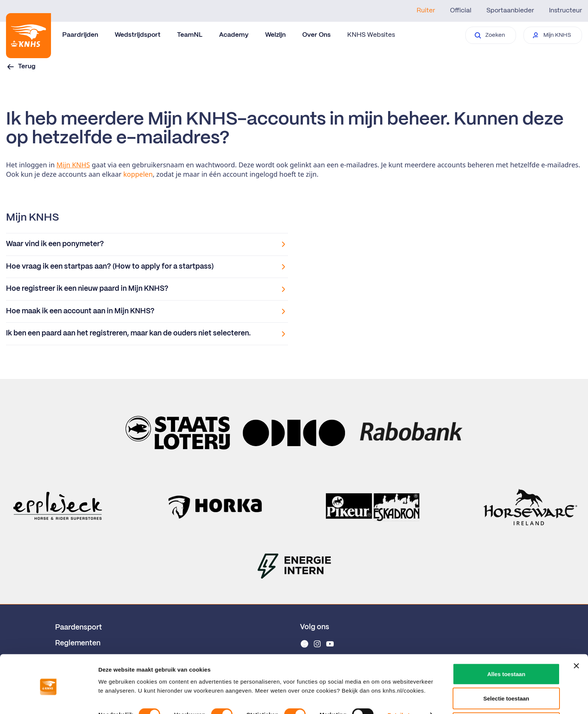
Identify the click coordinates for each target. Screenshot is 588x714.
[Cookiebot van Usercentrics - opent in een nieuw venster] (49, 699)
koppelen (138, 174)
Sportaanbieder (510, 11)
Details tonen (405, 686)
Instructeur (565, 11)
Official (461, 11)
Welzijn (275, 35)
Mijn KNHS (73, 165)
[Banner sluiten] (576, 637)
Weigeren (506, 694)
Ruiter (426, 11)
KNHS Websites (371, 35)
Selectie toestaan (506, 670)
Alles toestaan (506, 645)
